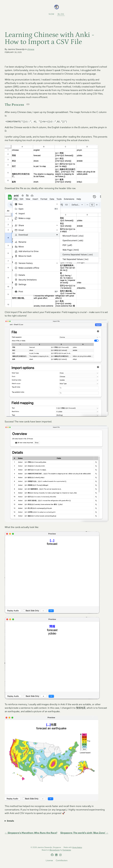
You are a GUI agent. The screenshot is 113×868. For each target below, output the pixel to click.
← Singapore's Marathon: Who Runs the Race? (31, 833)
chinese (31, 49)
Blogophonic (55, 850)
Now (52, 14)
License (49, 860)
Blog (61, 14)
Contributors (62, 860)
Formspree (67, 850)
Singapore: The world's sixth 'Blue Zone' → (84, 833)
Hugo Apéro (77, 847)
